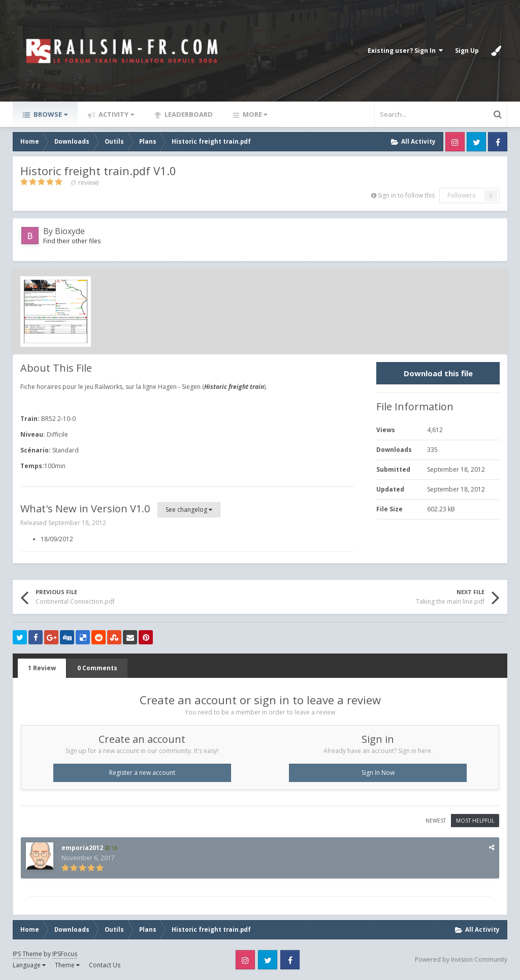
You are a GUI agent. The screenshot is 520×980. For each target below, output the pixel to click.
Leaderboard (188, 114)
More (254, 114)
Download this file (438, 373)
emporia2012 (82, 848)
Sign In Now (378, 773)
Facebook (498, 142)
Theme (67, 965)
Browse (50, 114)
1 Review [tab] (42, 668)
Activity (116, 114)
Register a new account (142, 773)
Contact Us (105, 965)
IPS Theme (27, 954)
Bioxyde (70, 231)
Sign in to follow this (406, 195)
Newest (436, 821)
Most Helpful (475, 821)
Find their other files (72, 241)
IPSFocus (65, 954)
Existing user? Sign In (405, 51)
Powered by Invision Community (461, 959)
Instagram (455, 142)
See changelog (189, 510)
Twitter (476, 142)
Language (29, 965)
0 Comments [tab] (97, 668)
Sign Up (467, 51)
